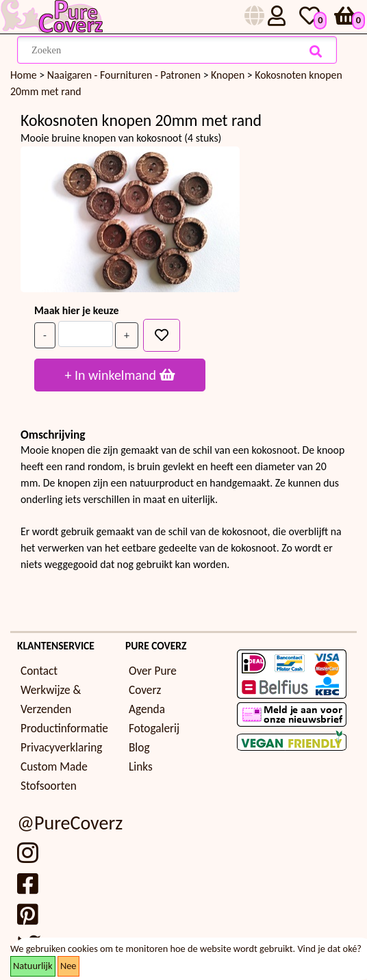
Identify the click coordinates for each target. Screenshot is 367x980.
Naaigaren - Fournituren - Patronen (125, 75)
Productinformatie (64, 728)
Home (24, 75)
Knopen (229, 75)
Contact (39, 671)
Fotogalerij (154, 728)
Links (141, 767)
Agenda (147, 709)
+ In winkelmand (119, 375)
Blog (139, 748)
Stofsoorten (49, 786)
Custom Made (54, 767)
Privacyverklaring (61, 748)
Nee (68, 966)
